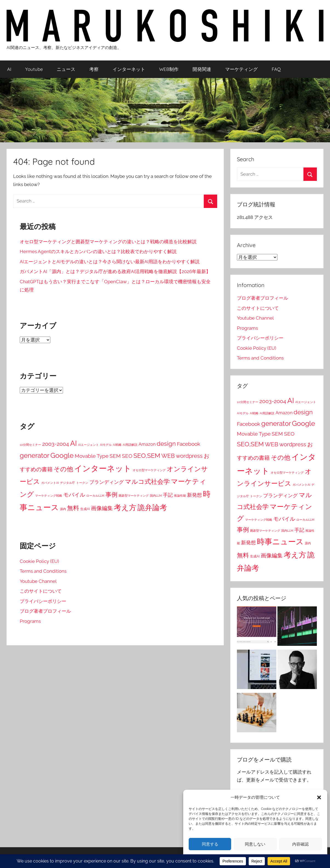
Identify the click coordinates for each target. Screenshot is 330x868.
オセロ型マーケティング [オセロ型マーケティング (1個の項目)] (149, 470)
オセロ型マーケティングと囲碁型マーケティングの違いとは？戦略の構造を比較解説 (108, 242)
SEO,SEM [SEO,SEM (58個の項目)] (147, 455)
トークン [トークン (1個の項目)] (82, 483)
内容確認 (300, 844)
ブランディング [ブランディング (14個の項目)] (107, 482)
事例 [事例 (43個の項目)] (111, 494)
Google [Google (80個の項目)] (62, 455)
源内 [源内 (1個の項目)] (63, 509)
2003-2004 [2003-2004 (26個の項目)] (56, 444)
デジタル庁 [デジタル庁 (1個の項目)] (68, 483)
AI (9, 69)
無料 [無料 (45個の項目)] (73, 508)
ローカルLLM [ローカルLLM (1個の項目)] (95, 496)
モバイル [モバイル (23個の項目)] (74, 495)
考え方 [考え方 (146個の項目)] (125, 507)
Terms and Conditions (43, 571)
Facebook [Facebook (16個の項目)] (189, 444)
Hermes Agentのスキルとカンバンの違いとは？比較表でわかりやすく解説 (98, 251)
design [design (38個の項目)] (166, 444)
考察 (94, 69)
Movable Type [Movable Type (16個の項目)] (92, 456)
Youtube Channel (38, 581)
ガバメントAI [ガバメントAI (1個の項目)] (50, 483)
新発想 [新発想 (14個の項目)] (194, 495)
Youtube (34, 69)
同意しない (255, 844)
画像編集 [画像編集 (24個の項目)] (102, 508)
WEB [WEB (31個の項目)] (168, 456)
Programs (30, 621)
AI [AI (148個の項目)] (74, 443)
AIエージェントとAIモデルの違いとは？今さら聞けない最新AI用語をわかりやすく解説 (110, 262)
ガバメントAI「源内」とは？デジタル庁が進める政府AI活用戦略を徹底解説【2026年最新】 (115, 271)
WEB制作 (169, 69)
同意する (210, 844)
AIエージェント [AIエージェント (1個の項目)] (88, 445)
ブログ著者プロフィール (45, 611)
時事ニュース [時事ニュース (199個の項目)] (280, 542)
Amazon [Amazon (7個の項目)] (147, 444)
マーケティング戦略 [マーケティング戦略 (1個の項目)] (49, 496)
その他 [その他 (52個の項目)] (63, 469)
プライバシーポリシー (43, 601)
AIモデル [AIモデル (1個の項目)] (106, 445)
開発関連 (202, 69)
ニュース (66, 69)
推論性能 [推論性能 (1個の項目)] (180, 496)
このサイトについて (41, 591)
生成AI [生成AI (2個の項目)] (85, 509)
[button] (319, 797)
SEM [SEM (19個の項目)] (115, 456)
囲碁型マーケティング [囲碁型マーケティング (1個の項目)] (134, 496)
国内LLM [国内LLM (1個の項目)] (156, 496)
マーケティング (241, 69)
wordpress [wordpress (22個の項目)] (189, 456)
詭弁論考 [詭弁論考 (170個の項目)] (152, 507)
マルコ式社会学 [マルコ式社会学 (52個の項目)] (147, 481)
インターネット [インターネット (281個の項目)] (103, 468)
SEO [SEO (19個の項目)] (127, 456)
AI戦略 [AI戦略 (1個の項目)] (117, 445)
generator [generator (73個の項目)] (35, 455)
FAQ (276, 69)
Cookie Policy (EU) (39, 561)
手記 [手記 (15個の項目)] (168, 495)
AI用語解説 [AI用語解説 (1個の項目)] (130, 445)
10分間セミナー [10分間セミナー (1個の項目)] (30, 445)
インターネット (129, 69)
